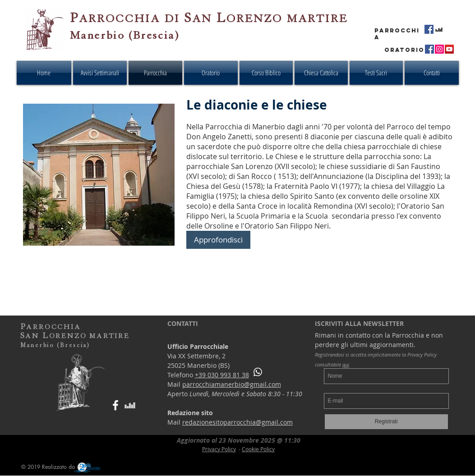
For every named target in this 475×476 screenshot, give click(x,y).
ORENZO (254, 19)
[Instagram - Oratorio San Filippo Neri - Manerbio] (439, 49)
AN (202, 19)
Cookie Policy (258, 449)
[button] (266, 73)
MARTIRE (317, 19)
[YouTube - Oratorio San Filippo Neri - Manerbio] (449, 49)
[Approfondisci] (218, 240)
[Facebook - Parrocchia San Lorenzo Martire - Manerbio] (429, 29)
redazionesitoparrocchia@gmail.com (237, 422)
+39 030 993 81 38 (222, 375)
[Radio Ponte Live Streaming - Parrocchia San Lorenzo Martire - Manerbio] (439, 29)
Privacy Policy (219, 449)
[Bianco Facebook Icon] (115, 405)
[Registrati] (386, 422)
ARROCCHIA (120, 19)
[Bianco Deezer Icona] (130, 405)
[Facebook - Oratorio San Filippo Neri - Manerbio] (429, 49)
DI (174, 19)
